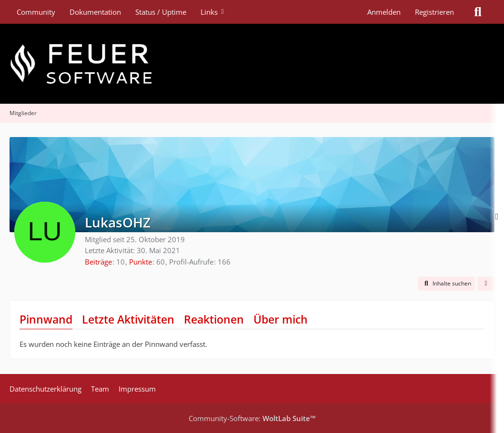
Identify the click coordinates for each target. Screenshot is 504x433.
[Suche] (478, 12)
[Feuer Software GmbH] (252, 64)
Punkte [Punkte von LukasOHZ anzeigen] (141, 262)
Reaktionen (214, 319)
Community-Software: (252, 418)
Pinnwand (46, 319)
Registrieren (434, 12)
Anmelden (384, 12)
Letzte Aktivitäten (128, 319)
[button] (446, 284)
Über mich (281, 319)
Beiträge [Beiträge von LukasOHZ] (98, 262)
